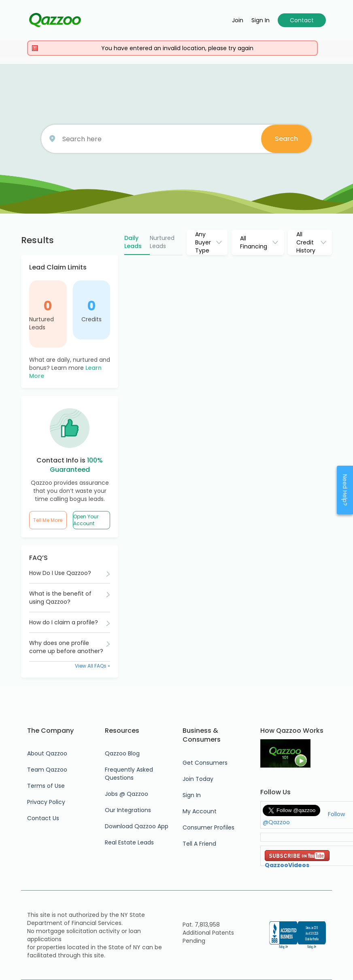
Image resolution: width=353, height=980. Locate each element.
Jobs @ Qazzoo (127, 794)
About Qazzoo (47, 753)
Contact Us (43, 818)
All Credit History (306, 242)
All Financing (254, 242)
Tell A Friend (199, 844)
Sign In (192, 795)
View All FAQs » (93, 666)
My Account (200, 811)
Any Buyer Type (203, 242)
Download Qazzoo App (137, 826)
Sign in (260, 20)
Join (238, 20)
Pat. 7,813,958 (201, 925)
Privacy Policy (46, 802)
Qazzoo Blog (122, 753)
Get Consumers (205, 763)
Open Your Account (86, 520)
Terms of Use (46, 786)
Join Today (198, 779)
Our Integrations (128, 810)
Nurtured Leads (41, 323)
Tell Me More (48, 520)
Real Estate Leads (129, 842)
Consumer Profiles (208, 827)
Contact (302, 20)
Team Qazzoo (47, 770)
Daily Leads (133, 242)
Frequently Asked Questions (129, 774)
